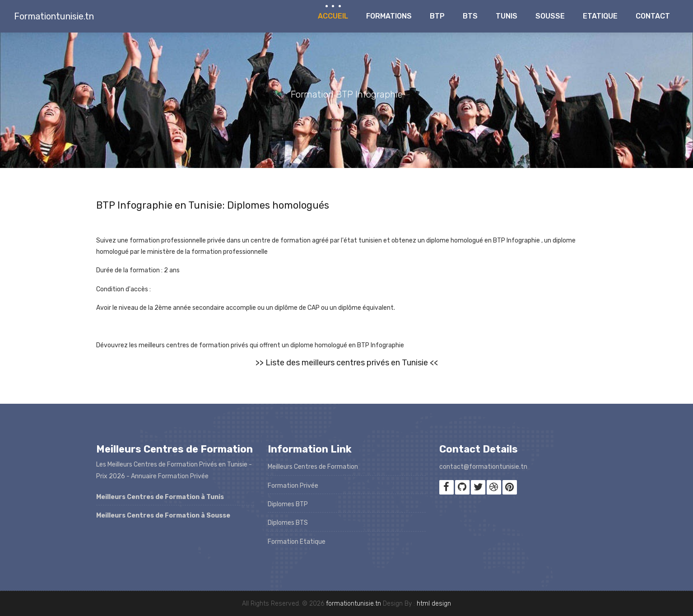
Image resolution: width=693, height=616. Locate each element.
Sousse (550, 16)
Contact (653, 16)
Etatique (600, 16)
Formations (389, 16)
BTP (437, 16)
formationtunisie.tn (353, 604)
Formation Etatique (297, 542)
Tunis (507, 16)
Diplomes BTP (288, 504)
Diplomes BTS (288, 523)
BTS (470, 16)
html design (434, 604)
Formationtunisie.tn (54, 16)
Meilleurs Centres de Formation (313, 467)
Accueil (333, 16)
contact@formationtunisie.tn (483, 467)
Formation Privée (293, 486)
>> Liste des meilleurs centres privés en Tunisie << (347, 363)
